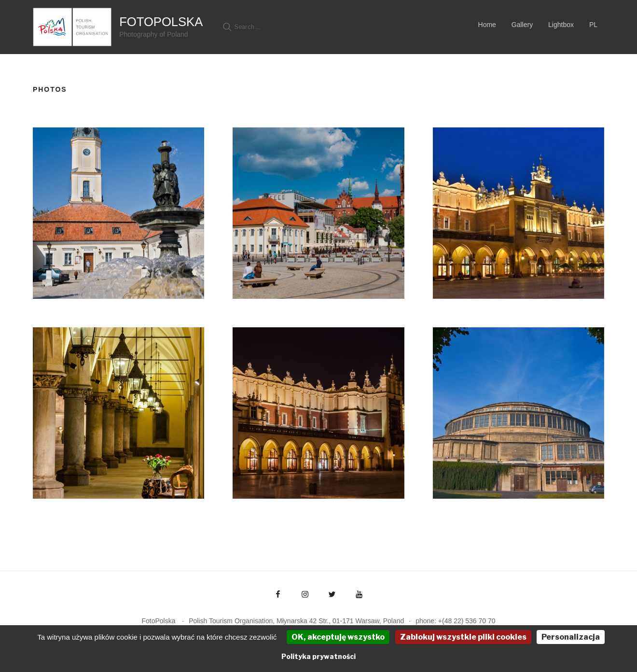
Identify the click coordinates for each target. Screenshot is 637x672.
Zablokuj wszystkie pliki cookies (463, 637)
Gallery (522, 25)
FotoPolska (161, 22)
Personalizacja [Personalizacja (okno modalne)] (571, 637)
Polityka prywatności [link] (318, 656)
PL (593, 25)
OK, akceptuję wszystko (338, 637)
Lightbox (561, 25)
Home (487, 25)
